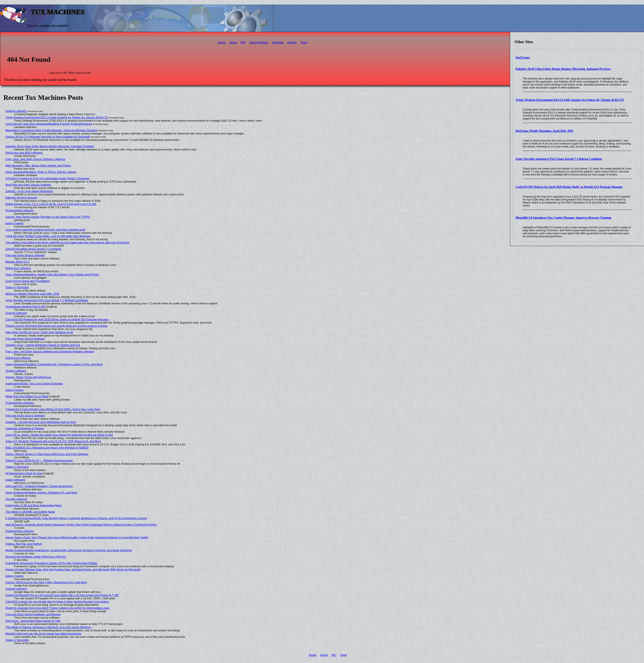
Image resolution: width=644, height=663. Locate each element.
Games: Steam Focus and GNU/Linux (29, 378)
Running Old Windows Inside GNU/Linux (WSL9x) (36, 557)
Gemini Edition (259, 42)
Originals (278, 42)
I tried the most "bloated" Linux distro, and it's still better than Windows (48, 237)
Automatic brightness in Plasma (25, 429)
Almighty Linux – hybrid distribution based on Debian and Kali (43, 346)
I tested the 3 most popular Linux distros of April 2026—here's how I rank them (53, 410)
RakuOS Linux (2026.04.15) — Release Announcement (39, 461)
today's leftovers (15, 480)
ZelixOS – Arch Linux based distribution (29, 192)
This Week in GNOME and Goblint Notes (30, 512)
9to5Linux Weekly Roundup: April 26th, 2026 (544, 131)
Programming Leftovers (20, 211)
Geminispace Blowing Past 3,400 (26, 307)
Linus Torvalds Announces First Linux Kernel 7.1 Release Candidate (559, 159)
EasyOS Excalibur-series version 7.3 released (33, 250)
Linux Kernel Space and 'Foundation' (28, 282)
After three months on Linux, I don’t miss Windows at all (39, 333)
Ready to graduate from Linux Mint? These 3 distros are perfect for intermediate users (58, 609)
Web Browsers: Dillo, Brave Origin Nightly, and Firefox (38, 166)
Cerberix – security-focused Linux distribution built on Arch (41, 423)
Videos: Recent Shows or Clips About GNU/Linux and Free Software (47, 455)
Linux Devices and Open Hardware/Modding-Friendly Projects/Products (49, 124)
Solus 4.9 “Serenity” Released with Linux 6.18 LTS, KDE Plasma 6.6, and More (53, 442)
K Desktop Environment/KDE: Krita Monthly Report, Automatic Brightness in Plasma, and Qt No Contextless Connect (76, 519)
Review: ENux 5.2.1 (18, 262)
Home (222, 42)
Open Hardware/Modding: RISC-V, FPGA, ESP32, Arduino (41, 173)
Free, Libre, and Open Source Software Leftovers (35, 160)
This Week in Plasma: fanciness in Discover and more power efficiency (48, 628)
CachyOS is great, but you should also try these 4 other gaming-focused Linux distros (57, 602)
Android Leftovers (16, 112)
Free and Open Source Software (25, 256)
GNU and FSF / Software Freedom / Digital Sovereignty (39, 487)
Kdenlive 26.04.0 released (21, 198)
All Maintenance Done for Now (24, 474)
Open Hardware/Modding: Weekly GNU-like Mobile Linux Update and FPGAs (52, 275)
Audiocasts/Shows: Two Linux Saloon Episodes (34, 384)
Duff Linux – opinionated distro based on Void (33, 621)
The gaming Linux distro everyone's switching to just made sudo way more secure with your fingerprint (67, 243)
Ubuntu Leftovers (16, 371)
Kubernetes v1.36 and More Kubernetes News (34, 506)
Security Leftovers (16, 500)
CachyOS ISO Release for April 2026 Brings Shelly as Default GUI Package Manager (569, 187)
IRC (243, 42)
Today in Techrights (17, 288)
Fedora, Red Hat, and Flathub (24, 544)
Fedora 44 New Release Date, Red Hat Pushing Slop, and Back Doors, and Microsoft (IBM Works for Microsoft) (73, 570)
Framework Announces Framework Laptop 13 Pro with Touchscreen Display (52, 564)
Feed (304, 42)
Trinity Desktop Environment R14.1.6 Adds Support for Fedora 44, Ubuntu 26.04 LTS (570, 100)
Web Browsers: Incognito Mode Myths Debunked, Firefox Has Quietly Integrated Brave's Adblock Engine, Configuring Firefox (81, 525)
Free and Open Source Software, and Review (33, 615)
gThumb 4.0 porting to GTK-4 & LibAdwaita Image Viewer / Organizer (48, 179)
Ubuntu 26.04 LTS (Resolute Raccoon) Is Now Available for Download (48, 137)
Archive (292, 42)
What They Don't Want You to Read (27, 397)
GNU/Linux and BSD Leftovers (24, 153)
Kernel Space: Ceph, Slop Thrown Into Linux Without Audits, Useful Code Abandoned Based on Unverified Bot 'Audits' (77, 538)
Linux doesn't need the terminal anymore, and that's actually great (45, 230)
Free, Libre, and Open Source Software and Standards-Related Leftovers (50, 352)
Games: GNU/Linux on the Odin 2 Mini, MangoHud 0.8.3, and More (46, 583)
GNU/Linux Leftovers (18, 269)
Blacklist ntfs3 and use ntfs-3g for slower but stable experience (43, 634)
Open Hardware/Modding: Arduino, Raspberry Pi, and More (41, 493)
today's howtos (15, 224)
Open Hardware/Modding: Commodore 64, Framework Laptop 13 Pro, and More (54, 365)
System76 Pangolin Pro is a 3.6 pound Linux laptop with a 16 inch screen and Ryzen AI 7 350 (62, 596)
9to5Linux (523, 57)
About (233, 42)
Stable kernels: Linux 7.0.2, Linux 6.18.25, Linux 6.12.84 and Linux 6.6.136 (51, 205)
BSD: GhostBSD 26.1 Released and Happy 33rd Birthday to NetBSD (47, 448)
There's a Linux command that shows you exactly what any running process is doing (56, 326)
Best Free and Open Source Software (28, 185)
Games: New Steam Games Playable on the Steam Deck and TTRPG (48, 217)
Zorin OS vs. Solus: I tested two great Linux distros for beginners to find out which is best (59, 435)
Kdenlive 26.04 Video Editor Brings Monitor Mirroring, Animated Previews (563, 69)
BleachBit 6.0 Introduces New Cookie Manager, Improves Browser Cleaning (563, 218)
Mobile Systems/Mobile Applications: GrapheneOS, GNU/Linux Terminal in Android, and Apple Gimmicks (69, 551)
